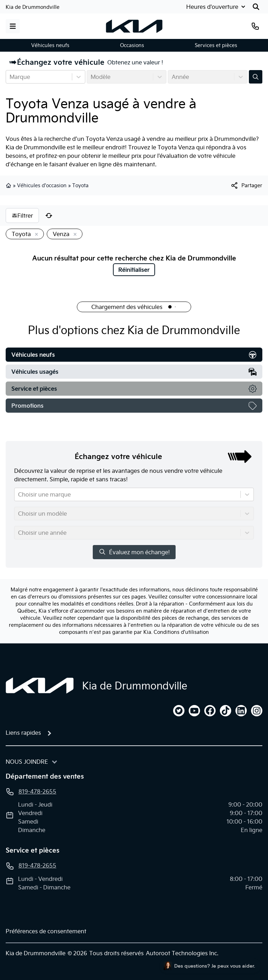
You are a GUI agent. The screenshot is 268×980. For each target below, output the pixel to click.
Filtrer (22, 216)
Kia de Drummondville (33, 7)
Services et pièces (216, 45)
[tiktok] (226, 711)
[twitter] (179, 711)
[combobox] (10, 77)
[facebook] (210, 711)
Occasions (132, 45)
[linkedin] (241, 711)
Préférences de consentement (46, 931)
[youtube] (194, 711)
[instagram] (257, 711)
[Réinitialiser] (49, 216)
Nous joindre (27, 762)
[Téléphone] (255, 26)
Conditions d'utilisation (181, 632)
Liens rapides (23, 733)
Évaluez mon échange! (134, 552)
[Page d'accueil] (40, 686)
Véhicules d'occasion (42, 185)
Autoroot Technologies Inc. (182, 953)
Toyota (80, 185)
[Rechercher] (256, 7)
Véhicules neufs (50, 45)
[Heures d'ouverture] (216, 7)
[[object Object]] (246, 185)
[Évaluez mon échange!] (256, 77)
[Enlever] (35, 235)
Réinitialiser (134, 270)
